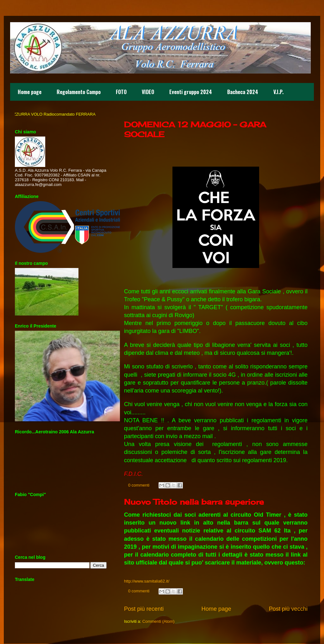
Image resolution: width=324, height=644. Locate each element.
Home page (30, 92)
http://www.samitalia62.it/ (147, 581)
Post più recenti (144, 609)
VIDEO (148, 92)
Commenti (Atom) (159, 621)
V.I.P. (278, 92)
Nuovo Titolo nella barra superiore (194, 502)
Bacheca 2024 (243, 92)
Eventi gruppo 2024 (191, 92)
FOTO (121, 92)
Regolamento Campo (79, 92)
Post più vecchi (288, 609)
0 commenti (139, 485)
